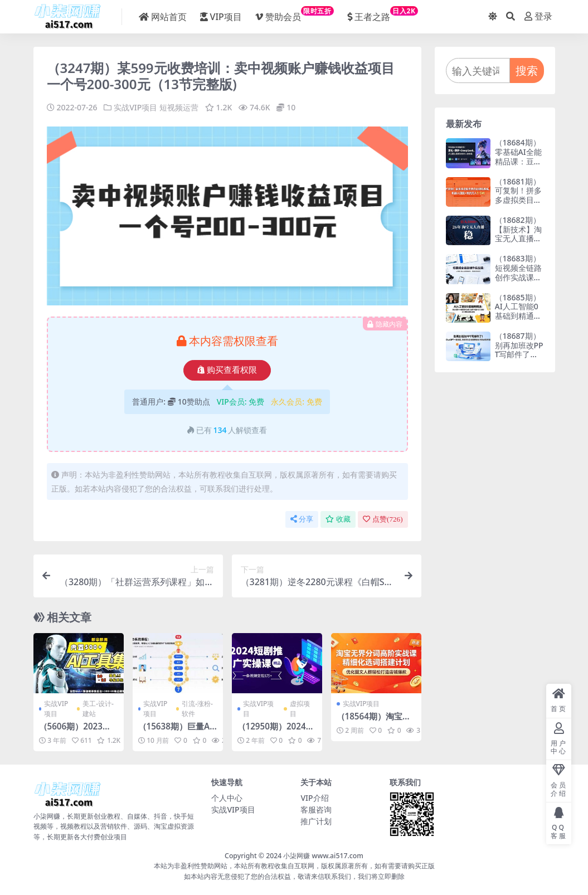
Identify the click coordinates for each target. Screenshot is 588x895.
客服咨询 (316, 809)
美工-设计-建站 (98, 709)
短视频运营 (179, 107)
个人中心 (227, 798)
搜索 (527, 70)
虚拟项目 (300, 709)
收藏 (338, 519)
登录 (538, 16)
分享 (302, 519)
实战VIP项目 (135, 107)
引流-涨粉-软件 (197, 709)
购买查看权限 (227, 370)
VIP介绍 (314, 798)
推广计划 (316, 821)
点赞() (383, 519)
